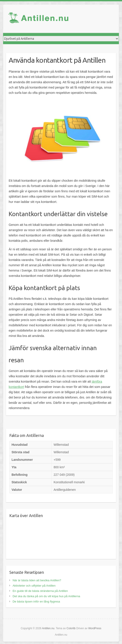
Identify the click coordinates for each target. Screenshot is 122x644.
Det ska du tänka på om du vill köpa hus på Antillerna (46, 596)
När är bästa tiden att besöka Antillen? (37, 580)
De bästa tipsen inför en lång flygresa (36, 602)
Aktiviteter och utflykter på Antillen (34, 586)
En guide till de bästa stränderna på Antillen (40, 591)
